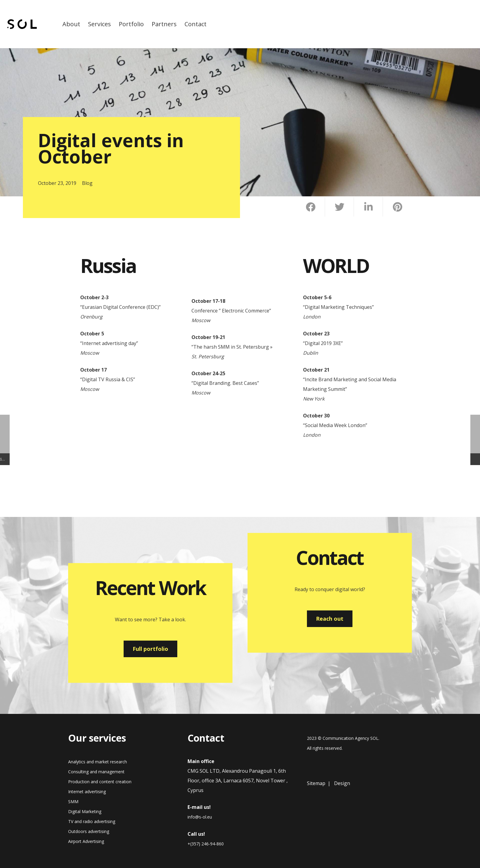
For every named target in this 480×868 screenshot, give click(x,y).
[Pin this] (397, 207)
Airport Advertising (86, 841)
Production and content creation (100, 782)
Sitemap (316, 783)
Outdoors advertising (89, 831)
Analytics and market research (98, 762)
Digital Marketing (85, 811)
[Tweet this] (339, 207)
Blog (87, 183)
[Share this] (311, 207)
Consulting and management (96, 772)
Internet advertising (87, 792)
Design (342, 783)
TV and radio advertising (92, 821)
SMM (73, 801)
